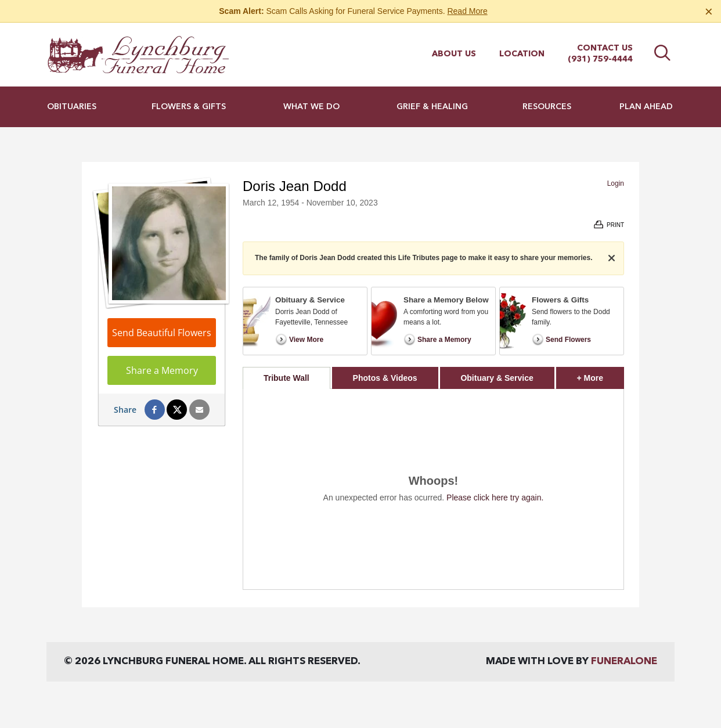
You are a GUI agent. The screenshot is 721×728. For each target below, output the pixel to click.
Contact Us (605, 48)
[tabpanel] (433, 489)
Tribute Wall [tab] (286, 378)
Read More (467, 11)
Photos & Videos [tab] (385, 378)
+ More (601, 375)
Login (616, 183)
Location (522, 54)
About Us (454, 54)
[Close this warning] (709, 12)
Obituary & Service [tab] (497, 378)
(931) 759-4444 (600, 59)
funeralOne (624, 662)
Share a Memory (162, 370)
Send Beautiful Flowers (162, 333)
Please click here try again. (495, 498)
